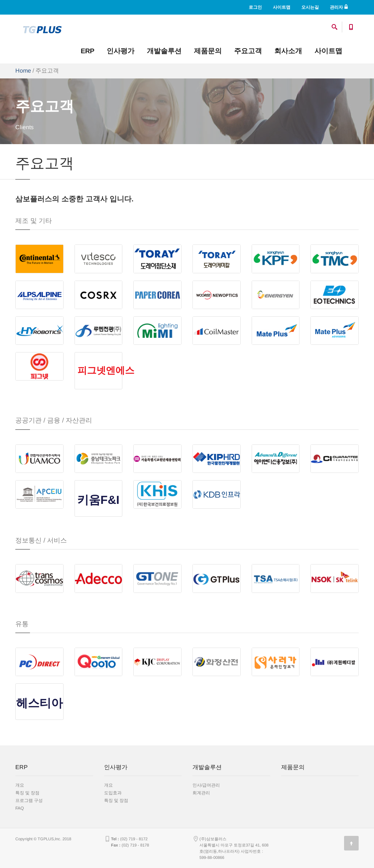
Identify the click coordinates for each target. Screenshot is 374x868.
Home (23, 71)
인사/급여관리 (206, 785)
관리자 (339, 7)
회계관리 (201, 793)
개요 (20, 785)
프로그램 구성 (29, 801)
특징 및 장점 (27, 793)
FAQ (20, 808)
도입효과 (113, 793)
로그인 (255, 7)
